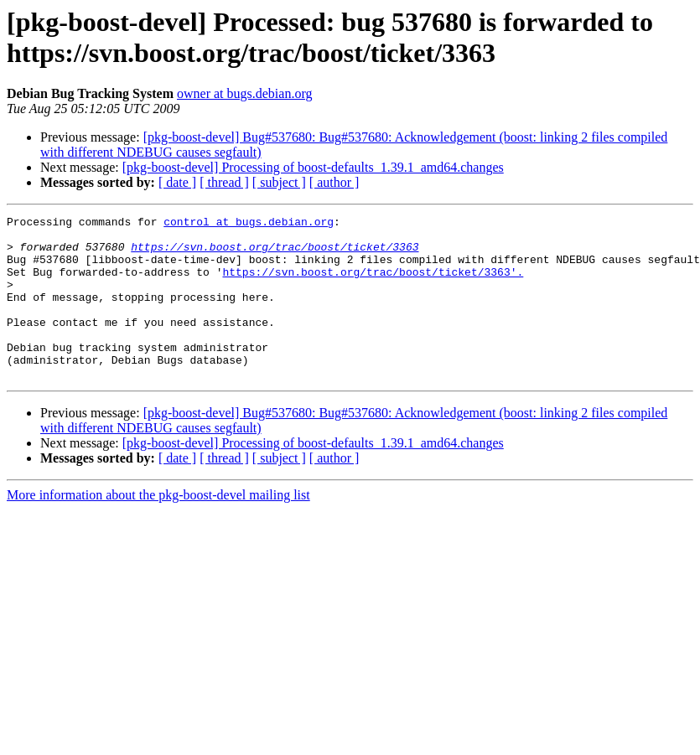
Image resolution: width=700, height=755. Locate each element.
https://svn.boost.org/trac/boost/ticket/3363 (275, 254)
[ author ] (334, 182)
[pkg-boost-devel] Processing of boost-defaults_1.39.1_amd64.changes (313, 167)
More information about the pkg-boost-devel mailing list (158, 527)
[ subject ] (279, 182)
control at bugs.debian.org (249, 224)
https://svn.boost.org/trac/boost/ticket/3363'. (373, 284)
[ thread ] (224, 182)
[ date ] (177, 182)
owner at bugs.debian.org (244, 93)
